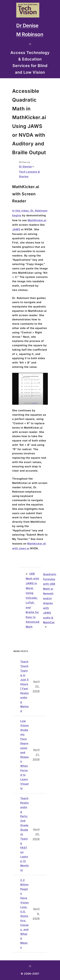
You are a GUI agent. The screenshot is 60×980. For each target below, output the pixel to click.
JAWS (16, 229)
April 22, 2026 (36, 686)
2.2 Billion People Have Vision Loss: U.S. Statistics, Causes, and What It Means (25, 914)
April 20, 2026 (36, 834)
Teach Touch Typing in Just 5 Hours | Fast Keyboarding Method (25, 686)
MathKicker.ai (37, 220)
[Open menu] (30, 44)
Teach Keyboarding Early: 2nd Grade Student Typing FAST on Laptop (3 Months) (25, 834)
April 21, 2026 (36, 755)
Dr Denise (25, 167)
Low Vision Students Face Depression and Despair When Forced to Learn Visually (25, 755)
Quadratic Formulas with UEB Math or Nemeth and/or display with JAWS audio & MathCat (50, 598)
